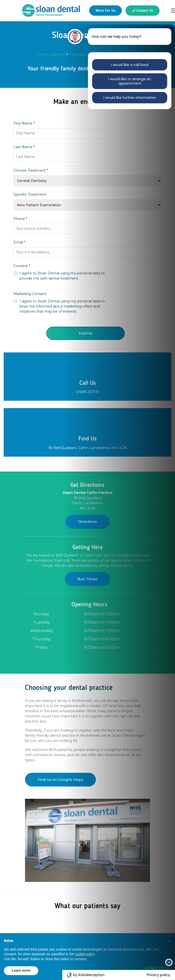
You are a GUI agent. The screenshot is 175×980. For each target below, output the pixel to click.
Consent (22, 266)
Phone (20, 219)
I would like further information (130, 98)
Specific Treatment (30, 194)
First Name (24, 123)
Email (19, 242)
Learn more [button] (21, 970)
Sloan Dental (51, 54)
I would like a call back (130, 65)
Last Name (24, 147)
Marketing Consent (30, 294)
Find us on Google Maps (60, 780)
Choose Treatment (31, 170)
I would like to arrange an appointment (130, 81)
